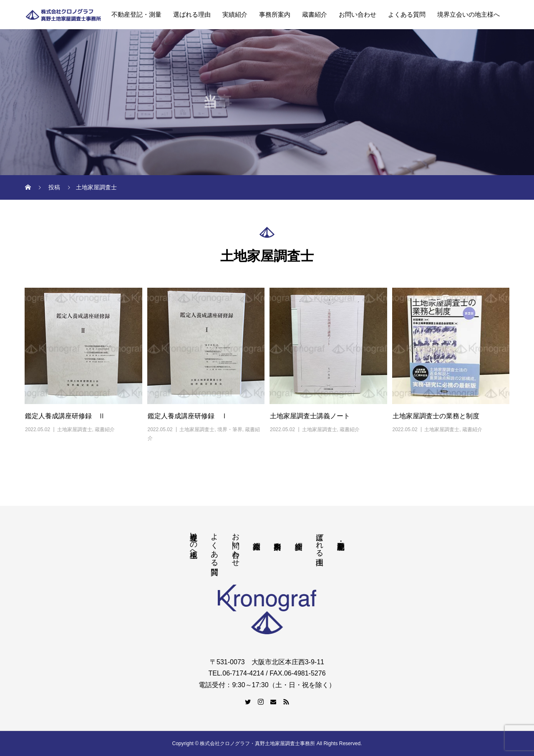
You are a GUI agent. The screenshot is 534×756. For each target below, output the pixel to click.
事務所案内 (275, 15)
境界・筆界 (230, 429)
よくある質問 (407, 15)
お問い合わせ (358, 15)
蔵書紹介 (315, 15)
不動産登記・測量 (136, 15)
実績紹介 (235, 15)
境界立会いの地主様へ (469, 15)
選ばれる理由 (192, 15)
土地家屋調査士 (75, 429)
